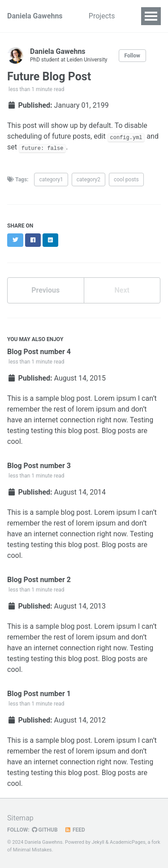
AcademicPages (128, 842)
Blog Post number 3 (39, 466)
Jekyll (98, 842)
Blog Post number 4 (39, 352)
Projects (105, 16)
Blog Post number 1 (39, 694)
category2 (88, 180)
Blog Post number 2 (39, 580)
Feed (75, 830)
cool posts (126, 180)
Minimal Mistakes (32, 850)
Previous (45, 290)
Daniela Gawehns (35, 16)
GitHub (45, 830)
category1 (51, 180)
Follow (132, 56)
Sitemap (20, 818)
